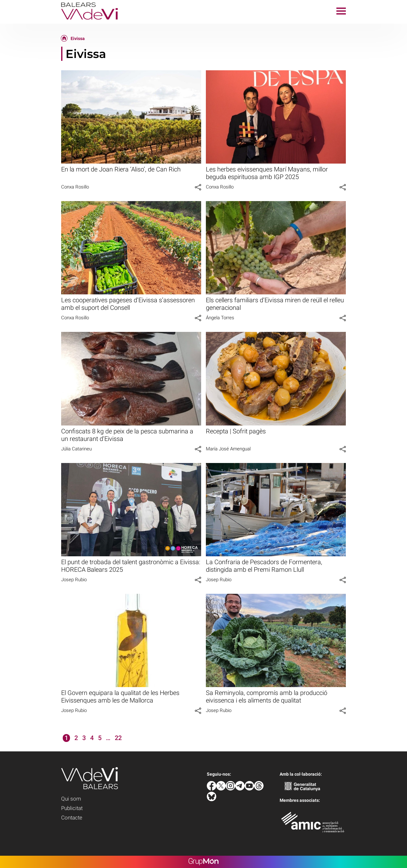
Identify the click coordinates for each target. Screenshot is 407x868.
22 (118, 738)
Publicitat (72, 808)
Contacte (72, 818)
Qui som (71, 799)
